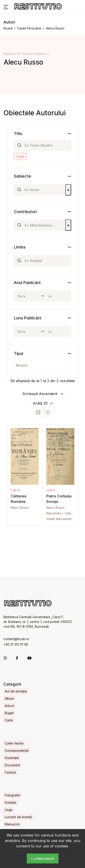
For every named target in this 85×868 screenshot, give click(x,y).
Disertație (12, 758)
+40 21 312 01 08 (16, 644)
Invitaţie (11, 802)
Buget (9, 713)
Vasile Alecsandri (59, 519)
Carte (15, 490)
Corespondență (17, 751)
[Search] (46, 145)
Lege (9, 810)
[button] (6, 7)
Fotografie (12, 795)
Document (12, 765)
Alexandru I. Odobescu (63, 513)
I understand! (43, 858)
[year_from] (27, 296)
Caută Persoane (29, 28)
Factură (10, 772)
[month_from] (27, 332)
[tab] (38, 412)
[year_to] (58, 296)
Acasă (8, 28)
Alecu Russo (20, 508)
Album (9, 698)
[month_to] (58, 332)
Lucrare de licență (18, 817)
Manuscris (12, 824)
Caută (20, 156)
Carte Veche (14, 743)
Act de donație (16, 691)
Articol (9, 706)
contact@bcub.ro (16, 639)
